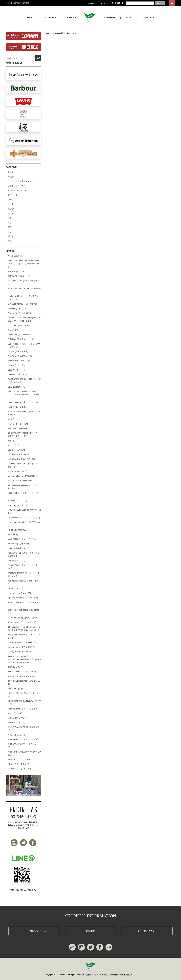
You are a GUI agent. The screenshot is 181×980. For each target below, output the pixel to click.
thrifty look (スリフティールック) (23, 651)
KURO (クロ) (13, 445)
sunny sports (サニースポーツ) (22, 622)
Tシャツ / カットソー (17, 190)
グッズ (11, 232)
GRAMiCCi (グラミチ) (17, 387)
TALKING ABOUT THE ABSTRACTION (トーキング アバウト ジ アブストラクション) (24, 659)
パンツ (11, 209)
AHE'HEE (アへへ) (16, 256)
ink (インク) (13, 419)
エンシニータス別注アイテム (21, 181)
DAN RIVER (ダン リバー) (19, 334)
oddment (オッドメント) (19, 544)
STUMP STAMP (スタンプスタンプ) (24, 618)
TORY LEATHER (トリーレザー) (22, 672)
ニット (11, 204)
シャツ (11, 200)
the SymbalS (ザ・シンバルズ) (22, 642)
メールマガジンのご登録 (34, 931)
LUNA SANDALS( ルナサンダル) (22, 459)
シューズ (12, 213)
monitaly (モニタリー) (18, 505)
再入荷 (11, 177)
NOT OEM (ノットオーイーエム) (22, 539)
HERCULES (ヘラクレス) (19, 689)
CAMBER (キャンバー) (18, 308)
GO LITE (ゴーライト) (17, 374)
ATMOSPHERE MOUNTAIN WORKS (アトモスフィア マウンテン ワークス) (24, 264)
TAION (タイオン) (16, 667)
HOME (30, 17)
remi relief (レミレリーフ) (19, 593)
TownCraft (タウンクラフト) (21, 676)
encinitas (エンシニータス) (20, 361)
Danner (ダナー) (15, 330)
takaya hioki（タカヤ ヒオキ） (22, 647)
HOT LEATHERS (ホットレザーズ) (23, 402)
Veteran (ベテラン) (16, 722)
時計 (10, 218)
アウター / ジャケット (17, 186)
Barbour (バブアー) (17, 271)
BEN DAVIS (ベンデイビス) (20, 276)
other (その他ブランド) (18, 764)
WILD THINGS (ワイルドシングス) (23, 739)
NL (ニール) (13, 534)
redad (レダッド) (15, 588)
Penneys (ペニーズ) (17, 561)
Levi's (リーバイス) (16, 450)
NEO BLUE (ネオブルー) (18, 530)
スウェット (13, 195)
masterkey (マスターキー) (20, 480)
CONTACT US (148, 17)
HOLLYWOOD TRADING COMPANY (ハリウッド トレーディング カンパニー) (24, 394)
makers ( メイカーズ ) (17, 471)
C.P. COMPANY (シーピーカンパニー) (24, 304)
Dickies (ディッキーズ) (18, 351)
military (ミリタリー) (17, 501)
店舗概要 (90, 931)
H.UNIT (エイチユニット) (19, 407)
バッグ (11, 223)
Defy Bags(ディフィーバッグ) (21, 339)
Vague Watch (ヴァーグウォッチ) (23, 709)
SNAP (128, 17)
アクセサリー (14, 227)
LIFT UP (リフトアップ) (18, 454)
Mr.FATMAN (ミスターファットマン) (24, 518)
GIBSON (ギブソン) (16, 370)
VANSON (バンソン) (17, 718)
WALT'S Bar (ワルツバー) (19, 735)
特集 (10, 241)
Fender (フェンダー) (17, 365)
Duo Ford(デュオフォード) (20, 356)
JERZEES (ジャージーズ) (19, 428)
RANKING (72, 17)
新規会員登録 (115, 3)
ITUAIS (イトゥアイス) (18, 424)
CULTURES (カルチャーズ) (20, 325)
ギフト (11, 236)
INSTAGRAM (109, 17)
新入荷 (11, 172)
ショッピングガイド (147, 931)
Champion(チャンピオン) (19, 313)
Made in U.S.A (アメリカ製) (20, 769)
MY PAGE (91, 3)
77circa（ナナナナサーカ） (20, 759)
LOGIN (102, 3)
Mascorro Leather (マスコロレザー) (24, 476)
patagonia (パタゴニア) (19, 548)
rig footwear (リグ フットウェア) (23, 598)
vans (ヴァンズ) (15, 713)
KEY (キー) (12, 441)
